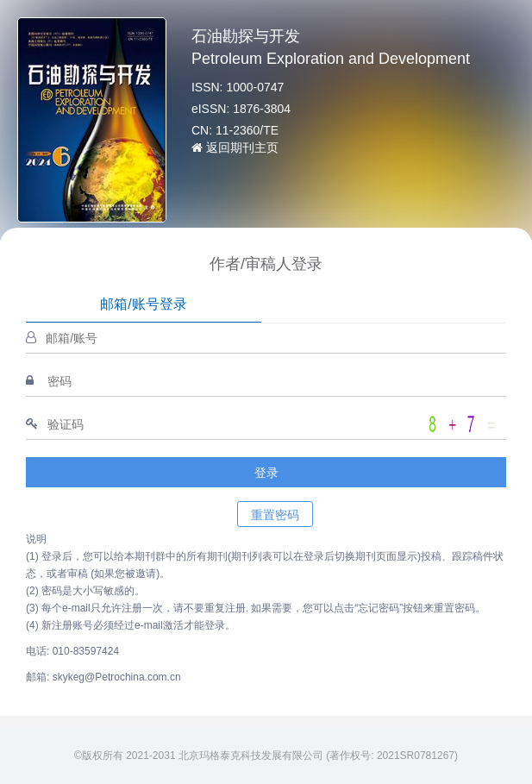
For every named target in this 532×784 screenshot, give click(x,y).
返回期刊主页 (235, 147)
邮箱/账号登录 (143, 304)
